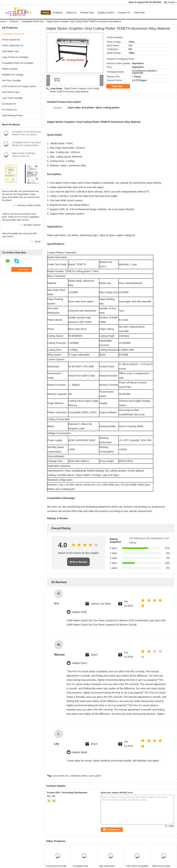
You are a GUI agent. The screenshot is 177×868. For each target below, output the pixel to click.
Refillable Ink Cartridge (13, 75)
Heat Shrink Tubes (11, 92)
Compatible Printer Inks (32, 22)
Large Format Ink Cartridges (15, 57)
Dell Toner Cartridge (11, 81)
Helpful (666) (80, 752)
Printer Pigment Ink (11, 40)
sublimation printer (79, 776)
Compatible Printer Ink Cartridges (18, 63)
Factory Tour (87, 13)
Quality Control (106, 13)
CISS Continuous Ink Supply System (19, 86)
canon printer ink (61, 776)
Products (58, 13)
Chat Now (139, 13)
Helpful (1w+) (80, 663)
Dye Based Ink (9, 104)
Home (46, 13)
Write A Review (78, 562)
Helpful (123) (79, 612)
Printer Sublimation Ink (13, 46)
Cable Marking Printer (12, 115)
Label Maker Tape (10, 51)
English (173, 2)
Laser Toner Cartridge (12, 98)
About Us (72, 13)
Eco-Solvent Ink (9, 110)
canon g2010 (95, 776)
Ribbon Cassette (10, 69)
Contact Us (124, 13)
